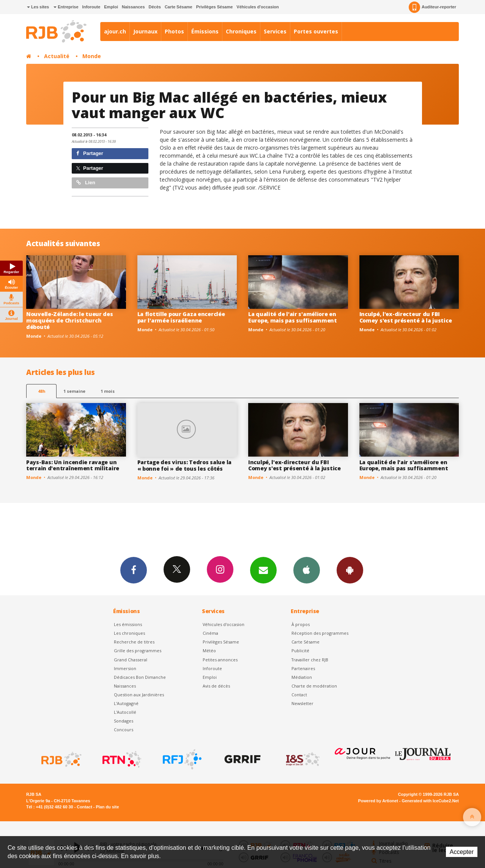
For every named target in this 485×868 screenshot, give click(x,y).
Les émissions (128, 624)
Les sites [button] (38, 7)
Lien (86, 183)
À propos (301, 624)
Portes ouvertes (316, 31)
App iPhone (307, 570)
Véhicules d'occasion (257, 7)
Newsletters (263, 570)
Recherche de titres (134, 642)
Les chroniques (129, 633)
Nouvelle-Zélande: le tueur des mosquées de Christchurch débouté (70, 320)
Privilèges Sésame (215, 7)
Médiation (302, 677)
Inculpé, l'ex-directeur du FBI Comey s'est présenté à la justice (406, 317)
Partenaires (303, 668)
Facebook (134, 570)
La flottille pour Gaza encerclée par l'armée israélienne (181, 317)
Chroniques (241, 31)
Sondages (124, 721)
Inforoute (91, 7)
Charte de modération (314, 686)
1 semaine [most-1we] (74, 391)
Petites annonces (220, 660)
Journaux (145, 31)
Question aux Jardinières (139, 695)
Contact (299, 695)
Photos (174, 31)
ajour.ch (115, 31)
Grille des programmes (138, 651)
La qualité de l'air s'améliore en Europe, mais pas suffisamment (293, 317)
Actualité (57, 56)
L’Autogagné (126, 703)
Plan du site (107, 807)
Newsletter (302, 703)
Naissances (133, 7)
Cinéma (210, 633)
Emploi (111, 7)
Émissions (205, 31)
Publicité (300, 651)
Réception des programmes (320, 633)
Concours (124, 730)
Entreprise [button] (66, 7)
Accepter (462, 852)
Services (275, 31)
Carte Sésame (179, 7)
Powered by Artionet (378, 801)
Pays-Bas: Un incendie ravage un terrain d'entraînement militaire (73, 465)
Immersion (125, 668)
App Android (350, 570)
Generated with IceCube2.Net (430, 801)
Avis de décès (216, 686)
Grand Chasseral (131, 660)
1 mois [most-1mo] (108, 391)
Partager (90, 153)
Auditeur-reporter (432, 7)
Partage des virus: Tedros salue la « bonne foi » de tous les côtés (184, 465)
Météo (209, 651)
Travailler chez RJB (310, 660)
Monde (92, 56)
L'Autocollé (125, 712)
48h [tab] (42, 391)
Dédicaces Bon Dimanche (140, 677)
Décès (155, 7)
